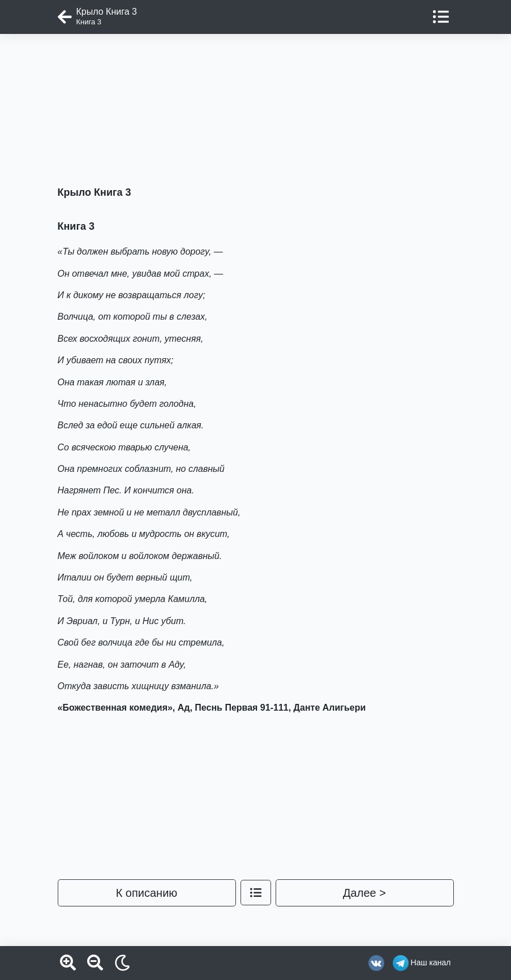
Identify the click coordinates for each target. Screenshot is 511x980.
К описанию (147, 893)
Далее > (364, 893)
